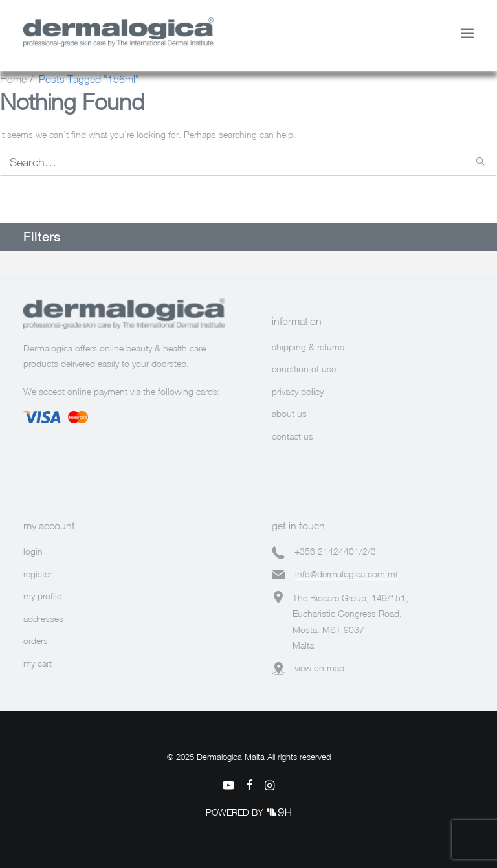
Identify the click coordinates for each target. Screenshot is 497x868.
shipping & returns (308, 347)
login (33, 551)
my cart (38, 663)
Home (13, 79)
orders (36, 640)
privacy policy (298, 391)
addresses (43, 618)
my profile (42, 596)
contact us (293, 436)
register (38, 574)
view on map (319, 668)
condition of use (304, 369)
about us (289, 413)
